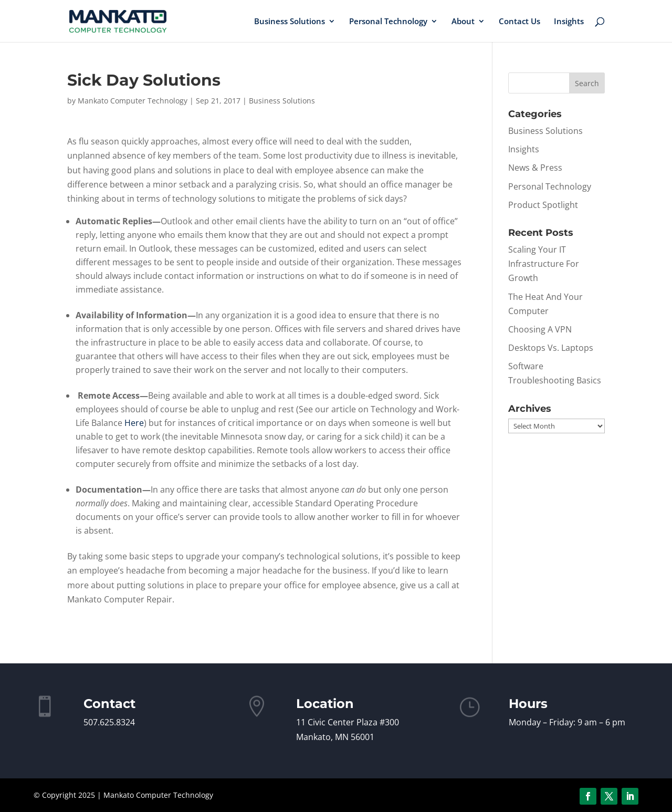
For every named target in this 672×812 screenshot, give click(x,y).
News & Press (535, 168)
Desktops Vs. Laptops (551, 348)
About (463, 22)
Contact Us (519, 22)
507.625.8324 (109, 722)
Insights (569, 22)
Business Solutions (290, 22)
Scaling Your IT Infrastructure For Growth (544, 264)
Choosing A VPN (540, 329)
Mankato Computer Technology (133, 101)
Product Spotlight (543, 205)
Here (134, 423)
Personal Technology (388, 22)
